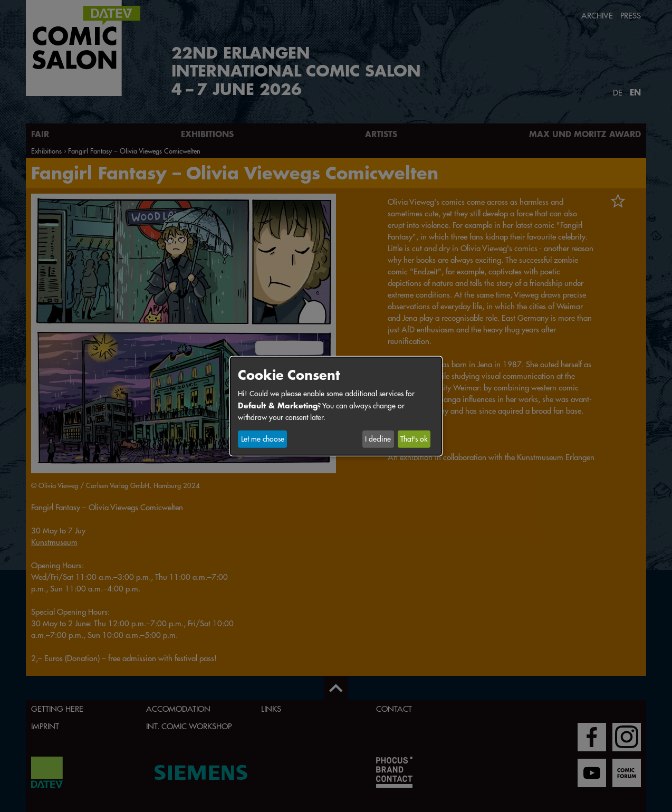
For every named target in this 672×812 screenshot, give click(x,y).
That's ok (414, 439)
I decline (378, 439)
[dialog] (336, 406)
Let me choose (263, 439)
